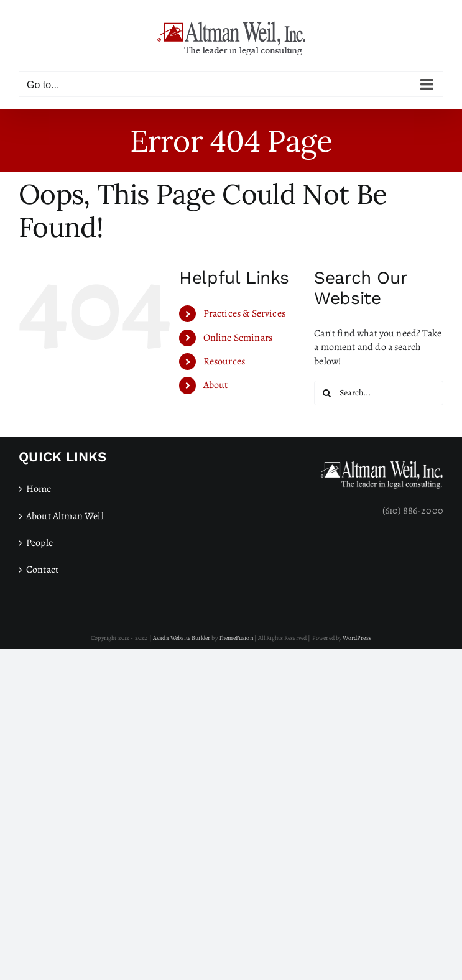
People (39, 543)
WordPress (357, 638)
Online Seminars (238, 338)
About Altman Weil (65, 516)
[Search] (326, 393)
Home (39, 489)
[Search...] (379, 393)
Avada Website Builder (182, 638)
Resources (224, 361)
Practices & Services (244, 313)
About (216, 385)
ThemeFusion (236, 638)
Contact (42, 570)
